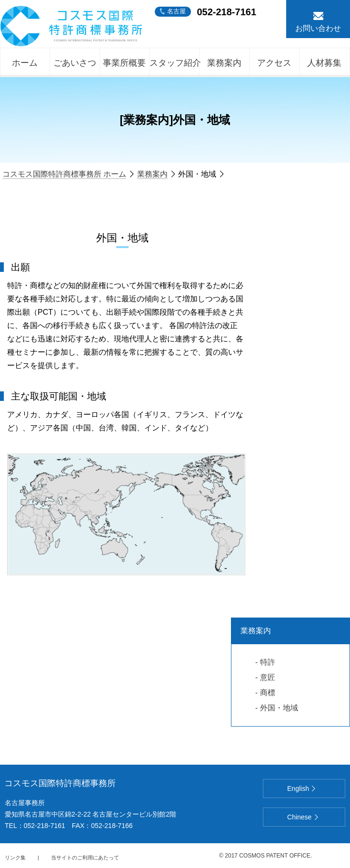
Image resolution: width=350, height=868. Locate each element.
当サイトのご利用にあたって (85, 858)
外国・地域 (279, 708)
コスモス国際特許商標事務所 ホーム (64, 174)
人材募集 (324, 63)
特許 (268, 662)
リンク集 (15, 858)
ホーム (25, 63)
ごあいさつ (75, 63)
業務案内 (224, 63)
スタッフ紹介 (175, 63)
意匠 (268, 677)
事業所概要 (124, 63)
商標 (268, 693)
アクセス (274, 63)
